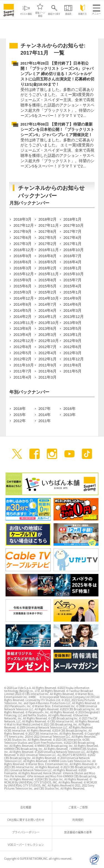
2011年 (45, 421)
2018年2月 (48, 219)
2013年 (70, 415)
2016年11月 (49, 250)
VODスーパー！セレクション (27, 845)
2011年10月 (24, 365)
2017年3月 (23, 244)
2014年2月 (23, 317)
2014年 (45, 415)
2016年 (70, 409)
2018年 (20, 409)
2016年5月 (48, 262)
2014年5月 (23, 311)
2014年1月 (48, 317)
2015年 (20, 415)
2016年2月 (48, 268)
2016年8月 (48, 256)
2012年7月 (48, 347)
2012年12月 (24, 341)
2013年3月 (48, 335)
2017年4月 (73, 238)
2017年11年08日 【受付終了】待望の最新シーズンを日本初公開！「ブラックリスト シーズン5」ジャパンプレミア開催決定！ (57, 130)
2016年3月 (23, 268)
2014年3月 (73, 311)
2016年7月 (73, 256)
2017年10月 (74, 225)
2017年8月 (48, 232)
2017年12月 (24, 225)
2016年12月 (24, 250)
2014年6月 (73, 304)
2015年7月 (73, 280)
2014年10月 (49, 298)
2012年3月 (73, 353)
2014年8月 (23, 304)
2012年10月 (49, 341)
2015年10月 (74, 274)
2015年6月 (23, 286)
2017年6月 (23, 238)
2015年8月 (48, 280)
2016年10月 (74, 250)
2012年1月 (48, 359)
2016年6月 (23, 262)
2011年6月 (48, 371)
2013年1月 (73, 335)
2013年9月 (73, 323)
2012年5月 (23, 353)
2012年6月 (73, 347)
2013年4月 (23, 335)
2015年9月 (23, 280)
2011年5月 (73, 371)
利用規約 (79, 820)
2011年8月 (73, 365)
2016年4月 (73, 262)
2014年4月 (48, 311)
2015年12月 (24, 274)
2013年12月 (74, 317)
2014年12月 (24, 298)
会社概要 (27, 807)
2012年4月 (48, 353)
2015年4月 (73, 286)
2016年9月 (23, 256)
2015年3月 (23, 292)
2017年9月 (23, 232)
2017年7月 (73, 232)
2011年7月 (23, 371)
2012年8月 (23, 347)
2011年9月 (48, 365)
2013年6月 (48, 329)
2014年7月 (48, 304)
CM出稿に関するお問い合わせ (27, 820)
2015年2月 (48, 292)
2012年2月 (23, 359)
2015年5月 (48, 286)
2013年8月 (23, 329)
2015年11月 (49, 274)
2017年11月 (49, 225)
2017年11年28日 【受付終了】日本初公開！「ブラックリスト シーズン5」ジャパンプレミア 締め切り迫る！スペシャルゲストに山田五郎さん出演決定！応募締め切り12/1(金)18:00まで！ (57, 74)
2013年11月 (24, 323)
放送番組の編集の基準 (79, 832)
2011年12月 (74, 359)
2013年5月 (73, 329)
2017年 (45, 409)
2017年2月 (48, 244)
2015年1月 (73, 292)
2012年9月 (73, 341)
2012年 (20, 421)
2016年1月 (73, 268)
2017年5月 (48, 238)
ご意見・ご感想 (79, 807)
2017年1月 (73, 244)
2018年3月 (23, 219)
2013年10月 (49, 323)
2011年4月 (23, 377)
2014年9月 (73, 298)
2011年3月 (48, 377)
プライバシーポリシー (27, 832)
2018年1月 (73, 219)
